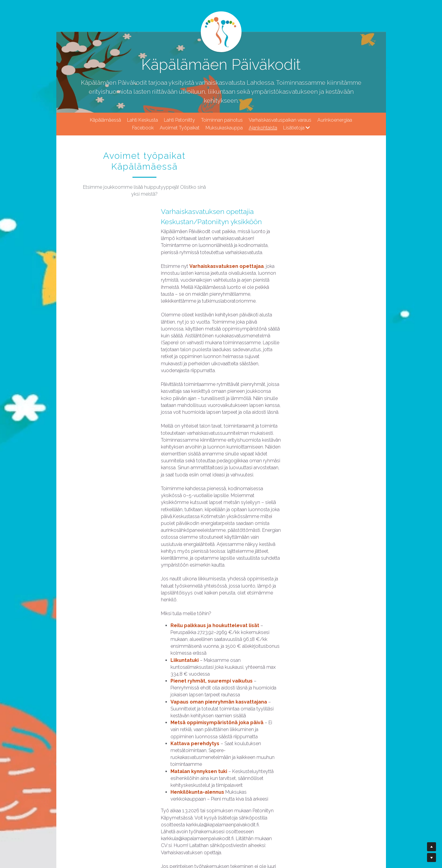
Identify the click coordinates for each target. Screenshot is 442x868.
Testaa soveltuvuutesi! (158, 755)
